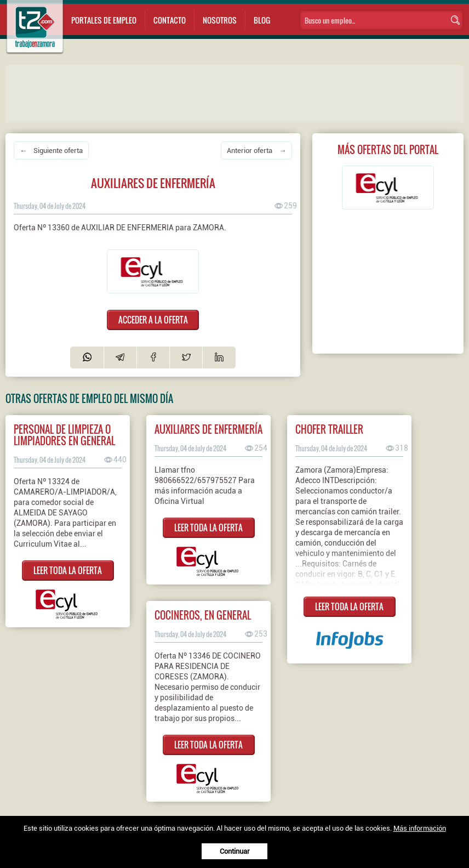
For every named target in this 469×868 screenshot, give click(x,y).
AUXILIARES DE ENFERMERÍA (208, 429)
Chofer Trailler (329, 429)
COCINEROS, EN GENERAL (203, 615)
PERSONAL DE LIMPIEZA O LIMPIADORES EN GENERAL (64, 435)
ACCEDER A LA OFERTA (153, 320)
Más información (420, 828)
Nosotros (220, 20)
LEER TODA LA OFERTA (68, 570)
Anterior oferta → (256, 151)
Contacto (170, 20)
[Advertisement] (225, 93)
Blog (262, 20)
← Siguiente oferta (51, 151)
